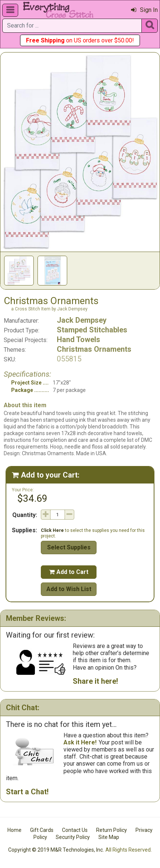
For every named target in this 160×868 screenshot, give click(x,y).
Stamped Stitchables (92, 330)
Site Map (109, 837)
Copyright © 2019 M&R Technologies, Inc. (56, 850)
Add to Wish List (69, 589)
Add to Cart (69, 572)
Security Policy (73, 837)
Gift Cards (42, 830)
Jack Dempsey (82, 320)
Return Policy (112, 830)
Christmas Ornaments (94, 349)
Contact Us (75, 830)
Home (14, 830)
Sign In (144, 10)
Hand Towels (79, 339)
